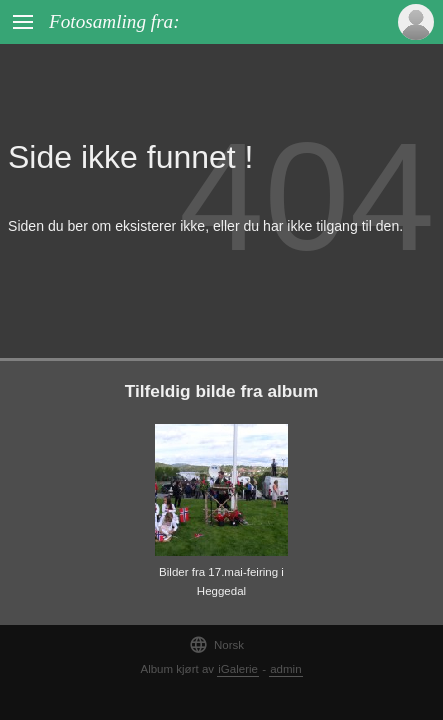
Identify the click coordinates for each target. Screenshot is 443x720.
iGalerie (238, 669)
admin (285, 669)
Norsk (216, 644)
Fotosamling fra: (114, 21)
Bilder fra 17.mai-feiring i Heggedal (221, 581)
